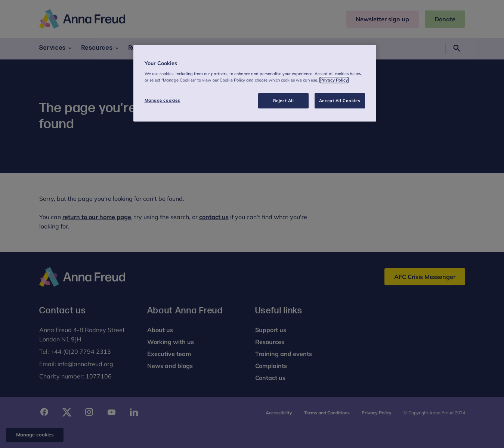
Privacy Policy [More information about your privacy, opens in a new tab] (334, 80)
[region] (255, 83)
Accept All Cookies (340, 101)
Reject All (284, 101)
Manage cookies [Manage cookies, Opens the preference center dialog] (163, 100)
